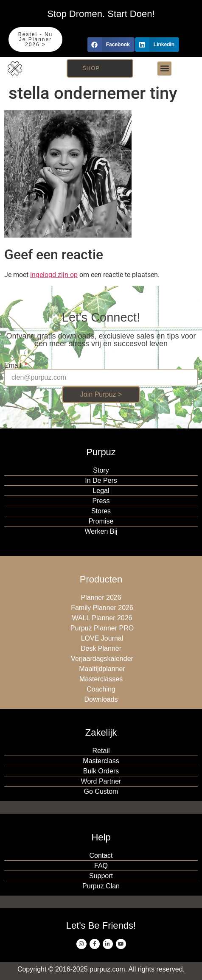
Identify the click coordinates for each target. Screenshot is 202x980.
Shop (91, 68)
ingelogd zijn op (54, 275)
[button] (111, 45)
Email (14, 366)
